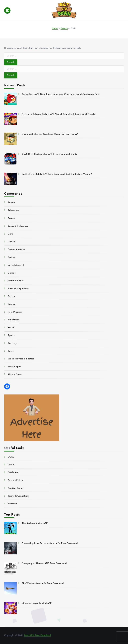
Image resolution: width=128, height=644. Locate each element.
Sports (11, 336)
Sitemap (12, 504)
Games (64, 28)
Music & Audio (16, 281)
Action (11, 203)
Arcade (12, 218)
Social (11, 328)
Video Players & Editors (21, 359)
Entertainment (16, 265)
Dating (12, 257)
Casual (12, 242)
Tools (11, 351)
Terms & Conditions (18, 496)
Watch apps (14, 367)
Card (10, 234)
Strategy (13, 343)
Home (55, 28)
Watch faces (15, 375)
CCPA (11, 457)
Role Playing (15, 312)
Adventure (13, 210)
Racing (12, 304)
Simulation (14, 320)
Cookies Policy (16, 488)
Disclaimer (13, 473)
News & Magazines (18, 289)
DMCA (11, 465)
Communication (16, 250)
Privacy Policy (15, 480)
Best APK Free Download (37, 635)
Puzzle (11, 296)
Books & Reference (18, 226)
